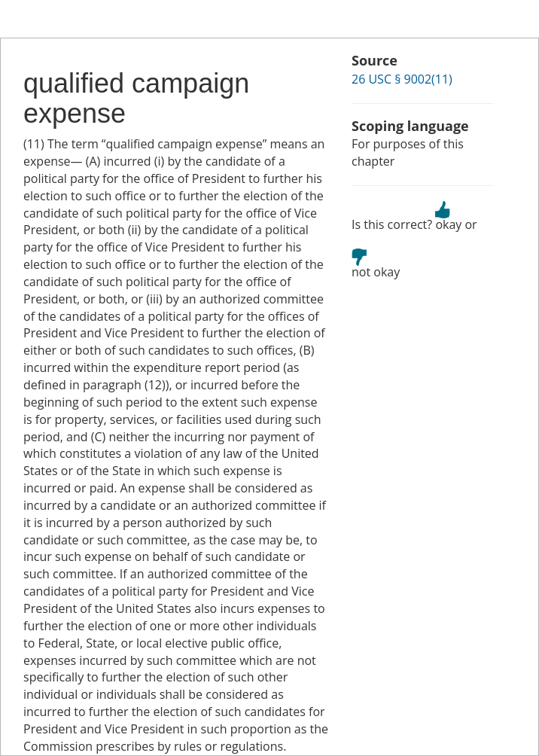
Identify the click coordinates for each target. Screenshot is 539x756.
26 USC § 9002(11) (402, 79)
